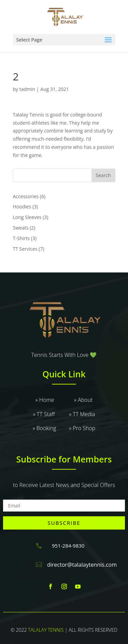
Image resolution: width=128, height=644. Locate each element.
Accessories (26, 196)
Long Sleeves (27, 217)
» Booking (51, 428)
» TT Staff (51, 414)
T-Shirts (21, 238)
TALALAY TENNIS (46, 630)
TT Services (25, 249)
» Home (55, 400)
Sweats (21, 228)
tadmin (27, 89)
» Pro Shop (82, 428)
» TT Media (82, 414)
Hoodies (22, 207)
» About (83, 400)
